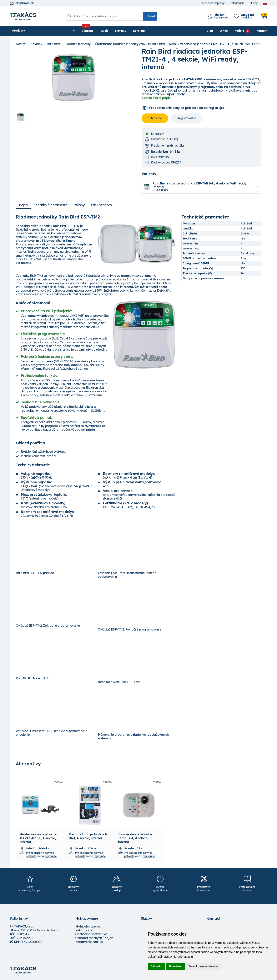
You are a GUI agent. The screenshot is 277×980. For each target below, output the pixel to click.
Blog (210, 31)
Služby (254, 3)
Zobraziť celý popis (156, 98)
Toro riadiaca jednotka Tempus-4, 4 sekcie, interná (136, 839)
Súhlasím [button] (156, 966)
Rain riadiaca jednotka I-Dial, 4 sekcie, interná (88, 837)
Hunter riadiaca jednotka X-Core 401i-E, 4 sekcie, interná (39, 839)
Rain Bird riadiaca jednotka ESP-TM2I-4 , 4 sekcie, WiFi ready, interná (221, 44)
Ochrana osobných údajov (94, 939)
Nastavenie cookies (89, 943)
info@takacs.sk (22, 3)
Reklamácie (237, 3)
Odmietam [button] (175, 966)
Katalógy (120, 31)
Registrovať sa (187, 118)
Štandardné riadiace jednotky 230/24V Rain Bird (130, 44)
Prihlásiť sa (155, 118)
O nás (224, 31)
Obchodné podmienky (91, 935)
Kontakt (262, 31)
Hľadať (150, 16)
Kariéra (239, 31)
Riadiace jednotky (78, 44)
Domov (21, 44)
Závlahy (36, 44)
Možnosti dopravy (213, 3)
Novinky (101, 31)
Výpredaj (68, 31)
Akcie (85, 31)
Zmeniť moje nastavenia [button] (203, 966)
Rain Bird (53, 44)
